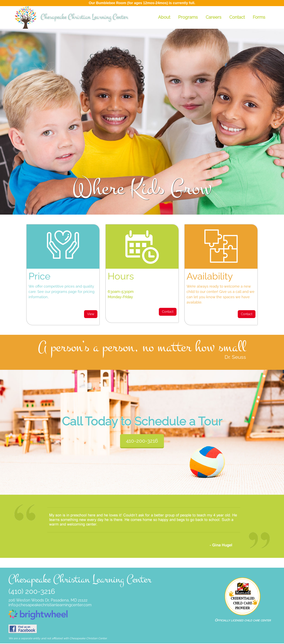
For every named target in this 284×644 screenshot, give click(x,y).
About (164, 17)
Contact (237, 17)
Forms (259, 17)
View (91, 314)
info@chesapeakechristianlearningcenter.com (50, 605)
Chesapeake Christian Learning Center (84, 17)
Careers (214, 17)
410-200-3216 (142, 441)
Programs (188, 17)
